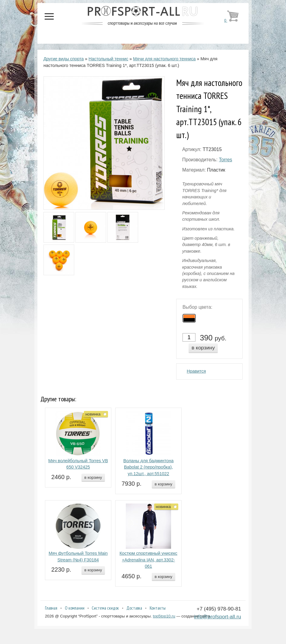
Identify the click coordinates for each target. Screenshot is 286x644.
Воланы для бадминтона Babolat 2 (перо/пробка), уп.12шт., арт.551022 (149, 467)
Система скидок (105, 608)
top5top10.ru (164, 616)
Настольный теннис (109, 59)
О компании (75, 608)
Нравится (196, 371)
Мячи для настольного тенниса (164, 59)
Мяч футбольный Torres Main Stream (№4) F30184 (78, 557)
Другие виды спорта (64, 59)
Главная (51, 608)
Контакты (158, 608)
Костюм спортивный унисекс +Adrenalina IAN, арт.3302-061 (148, 560)
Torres (225, 160)
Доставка (134, 608)
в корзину (203, 348)
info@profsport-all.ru (218, 617)
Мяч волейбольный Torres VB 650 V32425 (78, 464)
